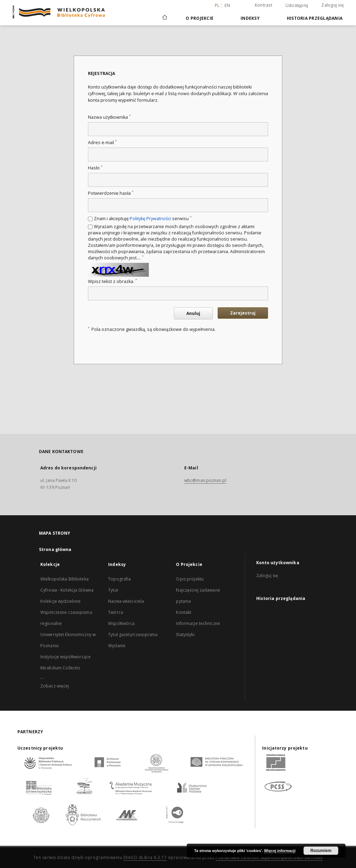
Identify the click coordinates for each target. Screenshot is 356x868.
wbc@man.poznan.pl (205, 480)
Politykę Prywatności (150, 219)
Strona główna (55, 549)
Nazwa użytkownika (109, 117)
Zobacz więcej (55, 686)
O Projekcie (200, 18)
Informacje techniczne (198, 623)
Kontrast (264, 5)
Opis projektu (190, 579)
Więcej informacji (280, 851)
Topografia (119, 579)
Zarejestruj (243, 313)
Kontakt (184, 612)
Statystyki (185, 635)
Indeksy (250, 18)
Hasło (95, 168)
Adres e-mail (102, 143)
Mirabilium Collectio (60, 668)
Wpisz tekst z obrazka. (112, 281)
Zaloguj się (333, 5)
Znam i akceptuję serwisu (143, 219)
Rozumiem (321, 851)
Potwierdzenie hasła (111, 193)
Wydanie (117, 646)
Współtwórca (121, 623)
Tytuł (113, 590)
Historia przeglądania (315, 18)
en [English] (227, 5)
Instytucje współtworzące (66, 657)
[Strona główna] (164, 18)
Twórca (116, 612)
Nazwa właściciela (126, 601)
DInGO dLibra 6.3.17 (145, 857)
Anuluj (193, 313)
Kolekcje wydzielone (60, 601)
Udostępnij (297, 6)
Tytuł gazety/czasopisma (133, 635)
